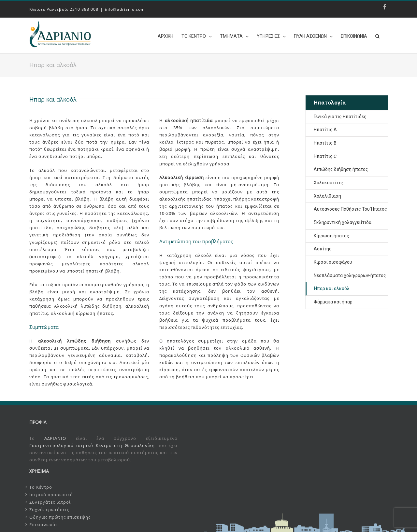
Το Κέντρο (41, 486)
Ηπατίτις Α (325, 128)
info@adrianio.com (125, 9)
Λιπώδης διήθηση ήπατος (341, 168)
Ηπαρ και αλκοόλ (332, 287)
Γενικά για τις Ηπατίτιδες (340, 115)
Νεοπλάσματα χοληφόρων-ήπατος (350, 274)
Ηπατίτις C (325, 155)
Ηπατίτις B (325, 142)
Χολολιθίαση (327, 195)
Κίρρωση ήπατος (331, 234)
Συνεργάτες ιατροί (50, 501)
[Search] (377, 36)
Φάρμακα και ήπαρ (333, 301)
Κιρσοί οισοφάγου (333, 261)
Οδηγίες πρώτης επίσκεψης (60, 516)
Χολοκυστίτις (328, 181)
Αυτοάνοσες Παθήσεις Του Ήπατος (350, 208)
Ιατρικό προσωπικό (51, 493)
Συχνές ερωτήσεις (49, 508)
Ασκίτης (323, 247)
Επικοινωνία (43, 523)
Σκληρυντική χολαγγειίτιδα (343, 221)
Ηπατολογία (330, 101)
